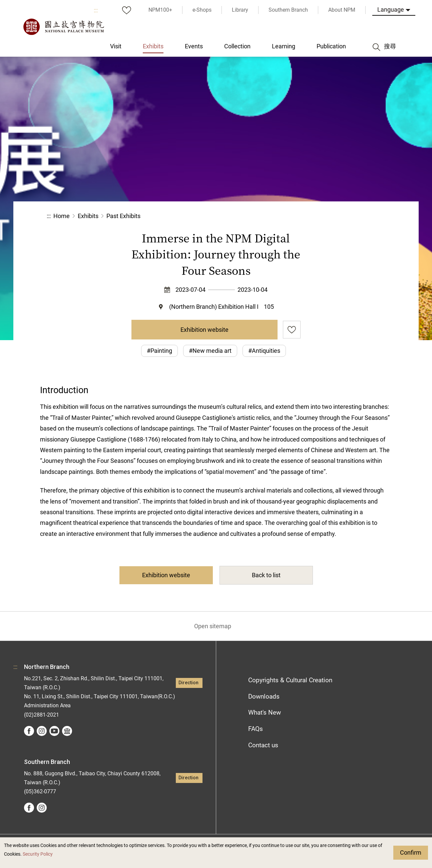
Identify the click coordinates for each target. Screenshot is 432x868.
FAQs (256, 729)
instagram (42, 731)
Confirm (411, 852)
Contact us (263, 745)
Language (391, 10)
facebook (29, 731)
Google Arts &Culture (67, 731)
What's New (265, 712)
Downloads (264, 696)
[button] (335, 216)
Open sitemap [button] (213, 626)
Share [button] (312, 216)
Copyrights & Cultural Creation (290, 680)
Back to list (266, 575)
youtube (54, 731)
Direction (188, 683)
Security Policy (38, 854)
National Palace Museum (63, 27)
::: (96, 10)
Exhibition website (204, 330)
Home (62, 216)
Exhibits (88, 216)
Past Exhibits (123, 216)
